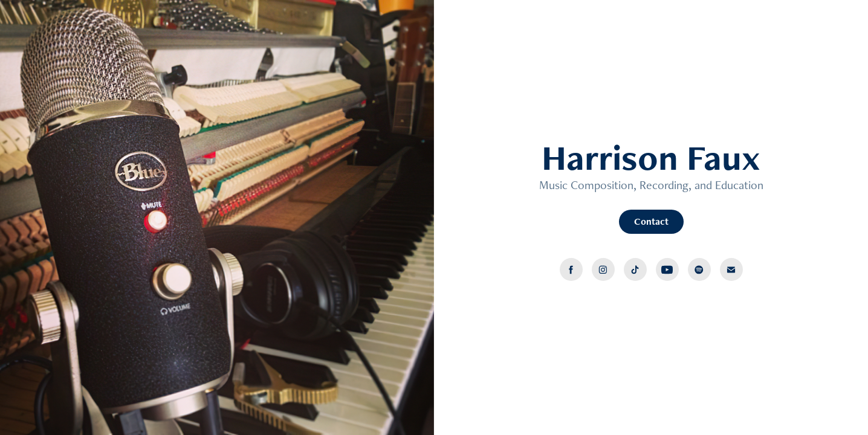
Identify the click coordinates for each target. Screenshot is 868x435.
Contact (651, 221)
